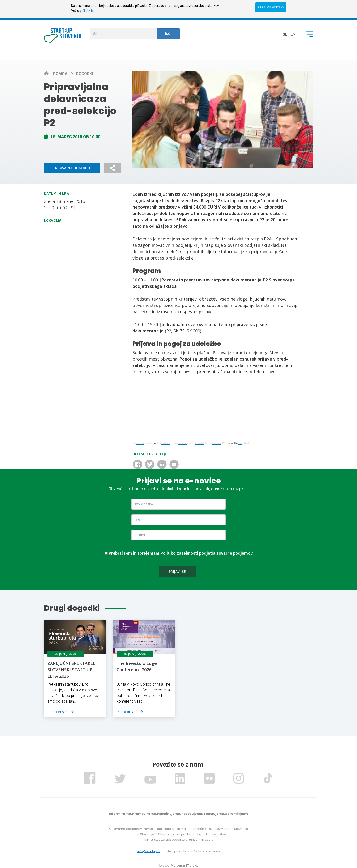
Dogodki (84, 74)
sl (285, 34)
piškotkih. (87, 11)
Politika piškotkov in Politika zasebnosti (192, 851)
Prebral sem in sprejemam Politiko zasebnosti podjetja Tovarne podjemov (181, 553)
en (293, 34)
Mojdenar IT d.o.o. (184, 866)
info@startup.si (149, 851)
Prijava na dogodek (72, 168)
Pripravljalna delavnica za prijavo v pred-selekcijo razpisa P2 (191, 443)
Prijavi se (177, 572)
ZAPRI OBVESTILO (271, 7)
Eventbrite (244, 443)
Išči (168, 34)
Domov (61, 74)
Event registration (143, 443)
